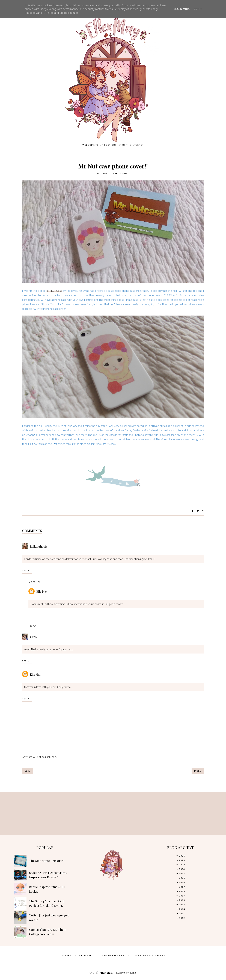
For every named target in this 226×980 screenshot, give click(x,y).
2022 (182, 873)
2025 (182, 860)
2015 (182, 905)
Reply (26, 571)
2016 (182, 900)
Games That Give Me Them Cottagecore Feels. (48, 932)
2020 (182, 882)
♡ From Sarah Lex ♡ (115, 956)
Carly (34, 637)
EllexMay (106, 973)
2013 (182, 914)
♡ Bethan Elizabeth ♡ (151, 956)
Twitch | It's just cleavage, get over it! (49, 917)
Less (28, 771)
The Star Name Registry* (46, 861)
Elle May (42, 591)
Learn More (182, 9)
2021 (182, 878)
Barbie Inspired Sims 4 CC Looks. (47, 889)
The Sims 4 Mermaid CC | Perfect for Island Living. (46, 903)
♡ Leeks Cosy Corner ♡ (78, 956)
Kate (133, 973)
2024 (182, 865)
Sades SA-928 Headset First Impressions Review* (48, 875)
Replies (36, 582)
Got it (198, 9)
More (198, 771)
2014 (182, 909)
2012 (182, 918)
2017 (182, 896)
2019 (182, 887)
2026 (182, 856)
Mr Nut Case (55, 291)
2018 (182, 891)
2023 (182, 869)
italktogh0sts (39, 546)
